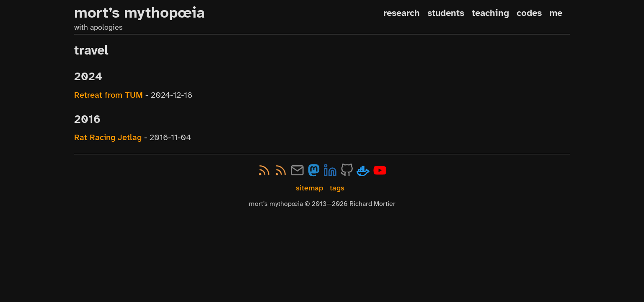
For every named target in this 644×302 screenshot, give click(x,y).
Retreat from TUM (109, 95)
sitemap (309, 188)
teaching (490, 13)
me (556, 13)
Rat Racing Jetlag (108, 137)
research (402, 13)
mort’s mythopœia (140, 13)
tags (337, 188)
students (446, 13)
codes (529, 13)
